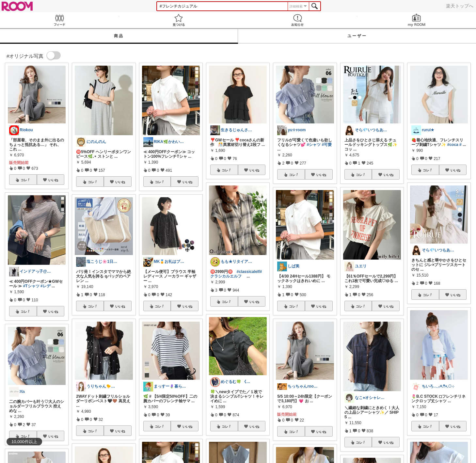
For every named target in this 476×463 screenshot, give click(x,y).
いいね (53, 180)
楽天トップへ (460, 6)
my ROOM (417, 20)
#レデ (46, 286)
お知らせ (298, 20)
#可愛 (327, 145)
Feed (60, 20)
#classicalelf (248, 272)
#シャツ (314, 145)
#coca (453, 145)
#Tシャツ (31, 286)
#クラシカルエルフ (236, 274)
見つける (179, 20)
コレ (25, 180)
